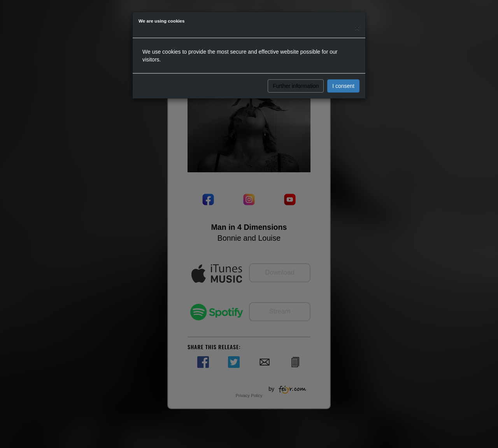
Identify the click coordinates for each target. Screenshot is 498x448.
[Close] (357, 28)
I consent (343, 86)
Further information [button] (296, 86)
